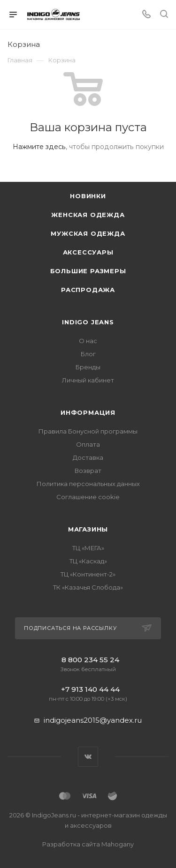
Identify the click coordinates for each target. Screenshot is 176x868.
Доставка (88, 457)
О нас (88, 341)
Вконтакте (88, 757)
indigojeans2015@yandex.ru (93, 720)
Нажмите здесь (39, 147)
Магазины (88, 529)
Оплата (88, 444)
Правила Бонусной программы (88, 431)
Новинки (88, 196)
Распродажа (88, 290)
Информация (88, 412)
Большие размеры (88, 271)
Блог (88, 354)
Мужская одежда (88, 233)
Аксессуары (88, 252)
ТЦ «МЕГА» (88, 548)
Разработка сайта (88, 844)
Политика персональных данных (88, 484)
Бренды (88, 367)
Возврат (88, 471)
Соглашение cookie (88, 497)
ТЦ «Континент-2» (88, 574)
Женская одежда (88, 215)
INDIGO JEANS (88, 322)
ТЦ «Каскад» (88, 561)
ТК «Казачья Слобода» (88, 587)
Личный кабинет (88, 380)
